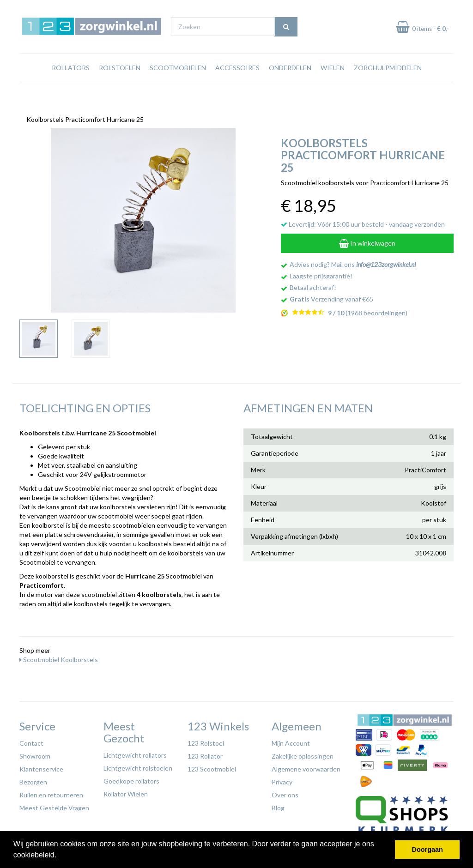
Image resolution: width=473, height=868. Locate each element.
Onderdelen (290, 85)
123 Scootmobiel (212, 767)
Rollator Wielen (126, 792)
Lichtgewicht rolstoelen (138, 766)
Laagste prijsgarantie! (321, 274)
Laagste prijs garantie (427, 9)
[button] (60, 856)
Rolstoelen (120, 85)
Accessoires (237, 85)
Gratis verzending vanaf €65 (63, 9)
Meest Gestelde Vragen (54, 805)
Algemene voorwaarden (306, 767)
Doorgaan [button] (428, 850)
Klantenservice (41, 767)
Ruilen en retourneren (51, 793)
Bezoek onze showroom (311, 9)
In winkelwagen (367, 241)
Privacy (282, 780)
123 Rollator (205, 754)
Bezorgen (33, 780)
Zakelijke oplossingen (303, 754)
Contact (31, 741)
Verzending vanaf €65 (331, 297)
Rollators (71, 85)
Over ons (285, 793)
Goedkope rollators (131, 779)
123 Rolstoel (206, 741)
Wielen (333, 85)
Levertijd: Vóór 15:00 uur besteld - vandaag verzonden (363, 222)
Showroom (35, 754)
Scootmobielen (178, 85)
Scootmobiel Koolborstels (59, 657)
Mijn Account (291, 741)
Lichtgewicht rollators (135, 753)
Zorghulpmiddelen (388, 85)
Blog (278, 805)
